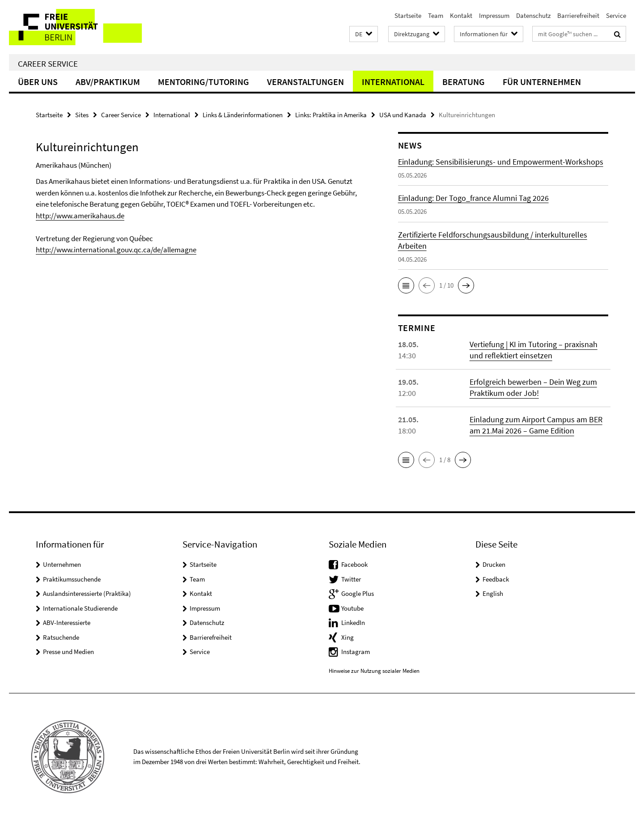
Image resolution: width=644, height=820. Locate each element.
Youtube (352, 608)
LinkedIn (353, 622)
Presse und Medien (68, 652)
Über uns (38, 82)
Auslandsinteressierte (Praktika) (87, 593)
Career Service (48, 64)
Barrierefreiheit (578, 15)
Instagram (356, 652)
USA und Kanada (403, 115)
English (493, 593)
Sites (82, 115)
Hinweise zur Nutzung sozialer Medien (374, 671)
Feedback (496, 579)
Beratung (464, 82)
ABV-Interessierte (67, 622)
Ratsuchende (61, 637)
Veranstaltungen (305, 82)
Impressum (494, 15)
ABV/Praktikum (108, 82)
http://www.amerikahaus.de (80, 216)
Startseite (408, 15)
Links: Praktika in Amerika (331, 115)
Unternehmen (62, 564)
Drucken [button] (494, 564)
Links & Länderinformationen (243, 115)
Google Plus (358, 593)
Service (616, 15)
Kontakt (461, 15)
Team (436, 15)
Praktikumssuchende (72, 579)
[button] (364, 34)
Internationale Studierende (80, 608)
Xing (347, 637)
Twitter (351, 579)
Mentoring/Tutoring (203, 82)
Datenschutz (533, 15)
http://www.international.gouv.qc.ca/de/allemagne (116, 250)
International (393, 82)
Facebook (354, 564)
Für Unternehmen (542, 82)
